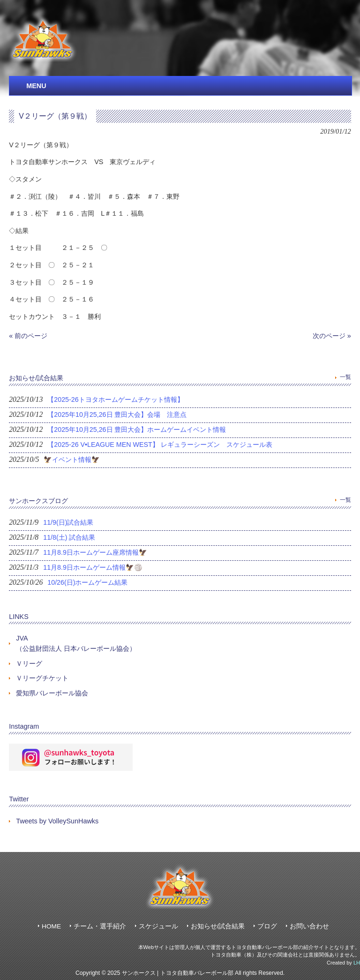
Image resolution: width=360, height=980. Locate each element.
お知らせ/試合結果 (218, 926)
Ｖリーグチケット (42, 678)
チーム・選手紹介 (100, 926)
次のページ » (332, 336)
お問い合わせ (309, 926)
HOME (51, 926)
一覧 (345, 377)
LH (357, 963)
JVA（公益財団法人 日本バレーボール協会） (76, 643)
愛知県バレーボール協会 (52, 693)
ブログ (267, 926)
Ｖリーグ (29, 663)
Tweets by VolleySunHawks (57, 821)
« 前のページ (28, 336)
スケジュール (158, 926)
